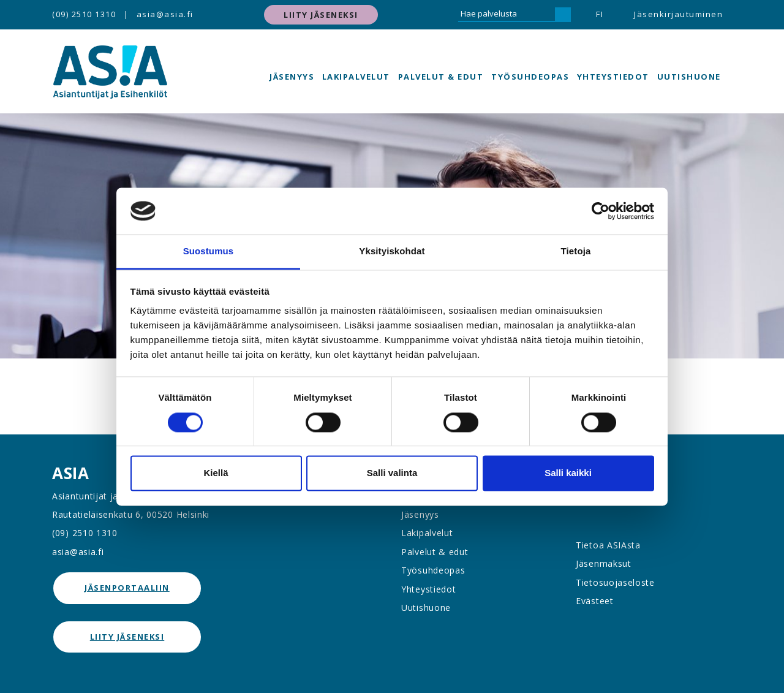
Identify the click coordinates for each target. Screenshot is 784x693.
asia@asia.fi (165, 14)
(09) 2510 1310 (84, 14)
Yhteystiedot (613, 77)
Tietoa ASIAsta (608, 545)
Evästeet (595, 601)
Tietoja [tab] (576, 252)
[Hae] (563, 15)
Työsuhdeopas (530, 77)
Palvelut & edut (441, 77)
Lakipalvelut (356, 77)
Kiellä (216, 473)
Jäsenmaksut (604, 563)
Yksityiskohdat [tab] (392, 252)
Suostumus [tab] (209, 252)
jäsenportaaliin (127, 588)
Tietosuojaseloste (615, 582)
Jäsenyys (292, 77)
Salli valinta (392, 473)
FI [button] (600, 14)
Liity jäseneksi (321, 15)
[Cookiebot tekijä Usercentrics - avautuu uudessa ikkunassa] (601, 211)
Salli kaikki (568, 473)
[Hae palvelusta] (507, 15)
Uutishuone (689, 77)
